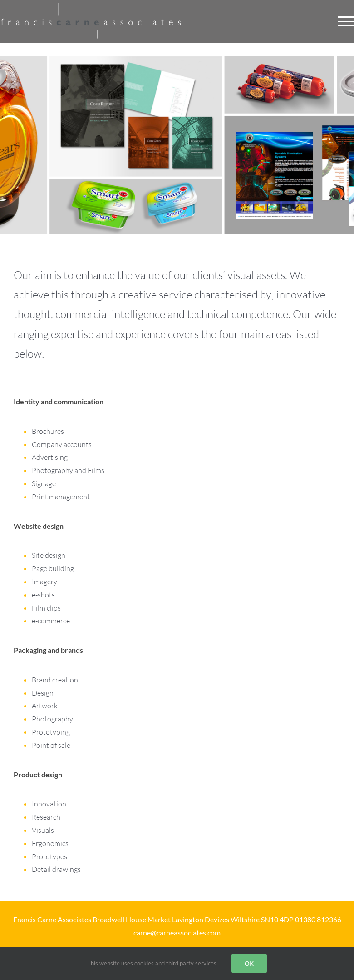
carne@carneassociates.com (177, 933)
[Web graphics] (177, 577)
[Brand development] (177, 701)
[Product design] (177, 826)
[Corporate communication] (177, 453)
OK (249, 963)
